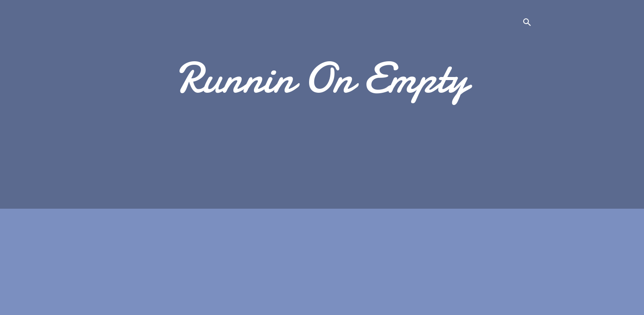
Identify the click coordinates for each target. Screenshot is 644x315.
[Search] (527, 24)
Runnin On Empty (322, 78)
